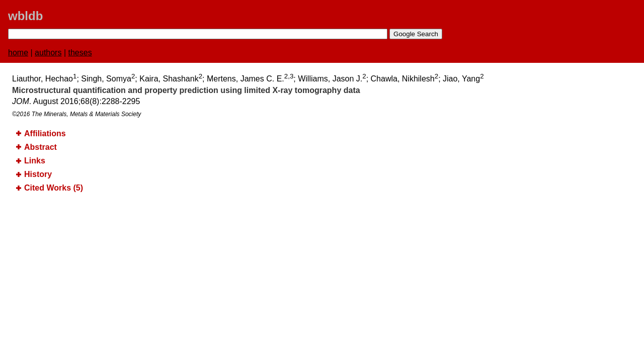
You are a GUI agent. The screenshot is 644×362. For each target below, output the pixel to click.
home (18, 53)
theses (80, 53)
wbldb (25, 16)
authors (48, 53)
